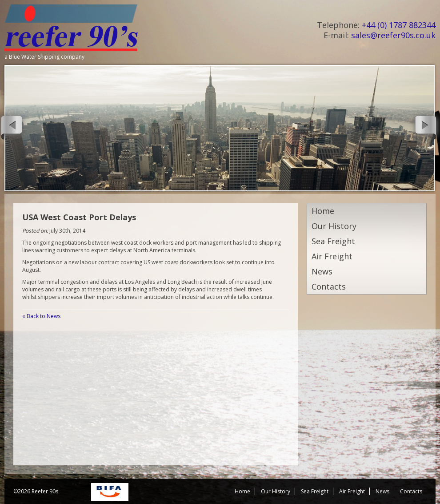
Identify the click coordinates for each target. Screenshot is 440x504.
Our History (334, 226)
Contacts (329, 286)
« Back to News (41, 316)
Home (323, 211)
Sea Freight (333, 241)
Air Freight (332, 256)
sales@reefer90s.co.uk (393, 35)
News (322, 271)
